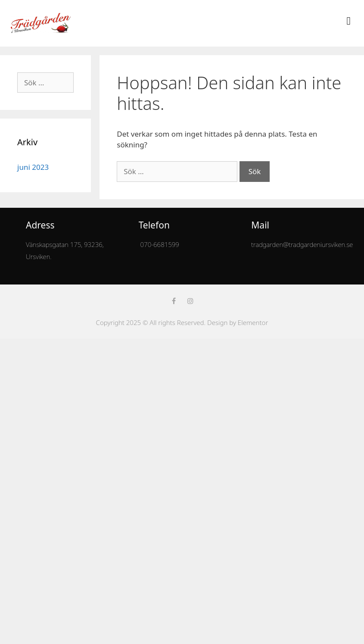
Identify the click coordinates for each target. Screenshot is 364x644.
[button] (348, 21)
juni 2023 (33, 167)
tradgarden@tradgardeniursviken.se (302, 244)
